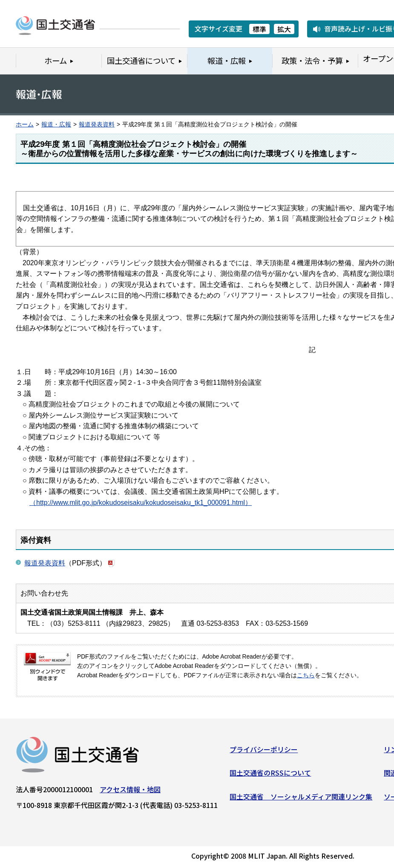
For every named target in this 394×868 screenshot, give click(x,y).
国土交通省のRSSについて (270, 776)
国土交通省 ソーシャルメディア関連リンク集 (301, 799)
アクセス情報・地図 (130, 792)
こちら (306, 675)
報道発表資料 (97, 125)
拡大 (284, 29)
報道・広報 (56, 125)
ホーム (25, 125)
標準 (259, 29)
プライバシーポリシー (264, 752)
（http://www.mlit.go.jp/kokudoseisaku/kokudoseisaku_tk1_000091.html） (141, 503)
